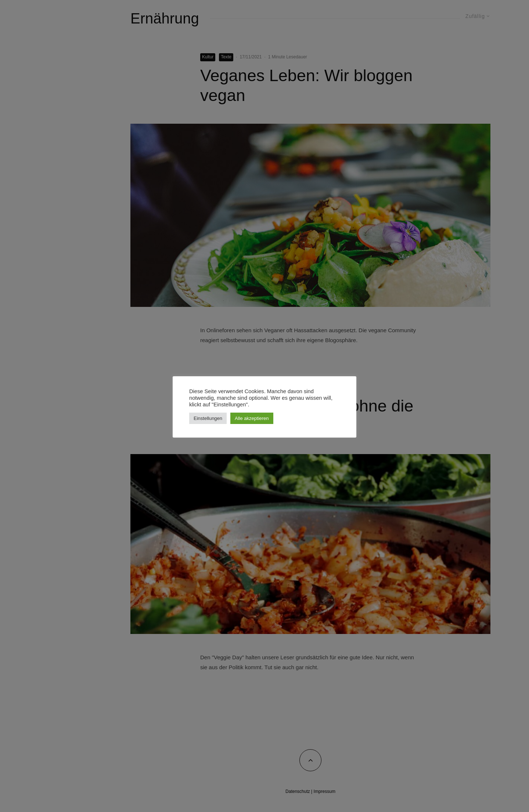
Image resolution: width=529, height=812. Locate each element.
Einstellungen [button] (208, 418)
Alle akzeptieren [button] (252, 418)
